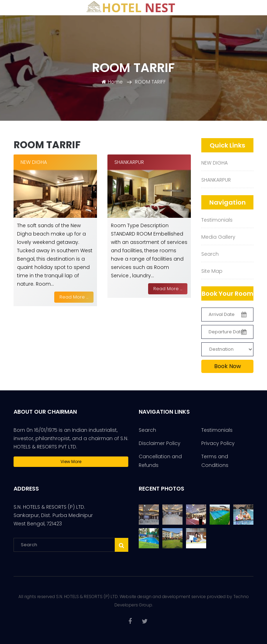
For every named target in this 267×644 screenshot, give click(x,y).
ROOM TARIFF (150, 82)
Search (210, 254)
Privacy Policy (218, 443)
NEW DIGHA (215, 163)
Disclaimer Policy (160, 443)
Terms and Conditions (215, 461)
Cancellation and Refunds (160, 461)
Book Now (228, 366)
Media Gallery (218, 237)
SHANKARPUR (216, 180)
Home (112, 82)
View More (71, 462)
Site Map (212, 271)
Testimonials (217, 220)
